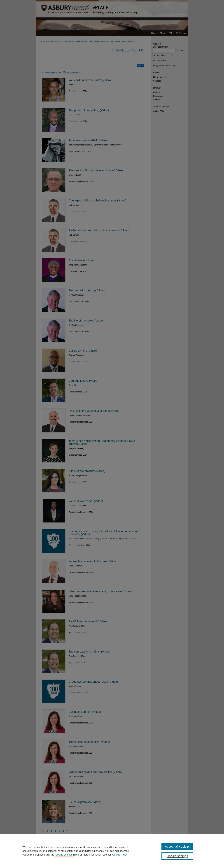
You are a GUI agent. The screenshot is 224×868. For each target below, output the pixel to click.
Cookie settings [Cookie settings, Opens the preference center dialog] (177, 856)
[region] (112, 851)
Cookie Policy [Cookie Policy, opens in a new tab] (120, 855)
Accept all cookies (177, 846)
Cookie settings (64, 855)
